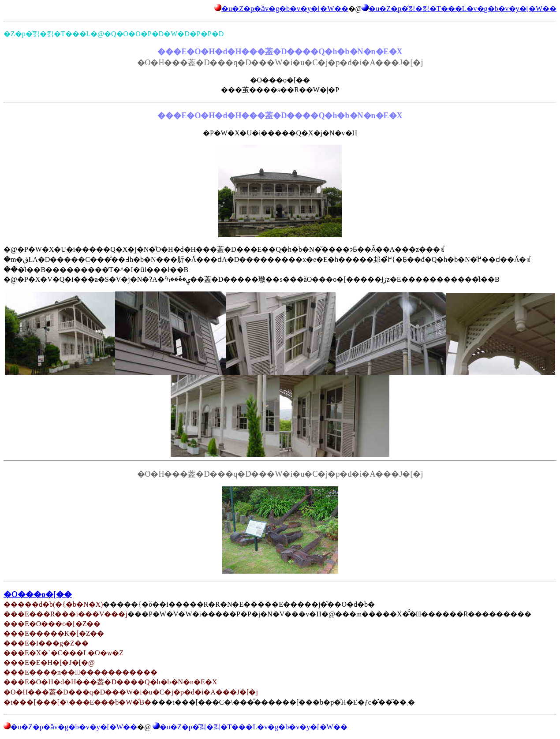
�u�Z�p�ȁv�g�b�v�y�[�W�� (285, 9)
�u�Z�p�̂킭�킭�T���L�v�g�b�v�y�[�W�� (463, 9)
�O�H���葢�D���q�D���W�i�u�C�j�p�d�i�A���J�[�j (280, 474)
